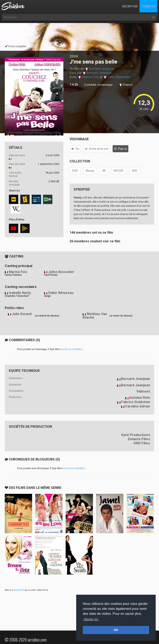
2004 (74, 56)
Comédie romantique (98, 85)
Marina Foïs (90, 77)
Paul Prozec (51, 275)
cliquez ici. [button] (91, 619)
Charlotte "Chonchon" (17, 296)
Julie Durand (22, 314)
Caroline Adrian (138, 406)
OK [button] (116, 630)
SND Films (142, 443)
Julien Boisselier (119, 77)
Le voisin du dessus (121, 316)
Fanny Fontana (13, 275)
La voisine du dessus (47, 316)
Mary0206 (19, 590)
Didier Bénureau (61, 293)
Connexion (148, 6)
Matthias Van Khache (95, 316)
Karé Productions (136, 435)
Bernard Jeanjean (102, 69)
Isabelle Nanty (20, 293)
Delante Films (139, 439)
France (126, 85)
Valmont (143, 391)
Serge (47, 296)
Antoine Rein (140, 398)
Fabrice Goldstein (136, 402)
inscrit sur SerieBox (71, 349)
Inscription (130, 6)
